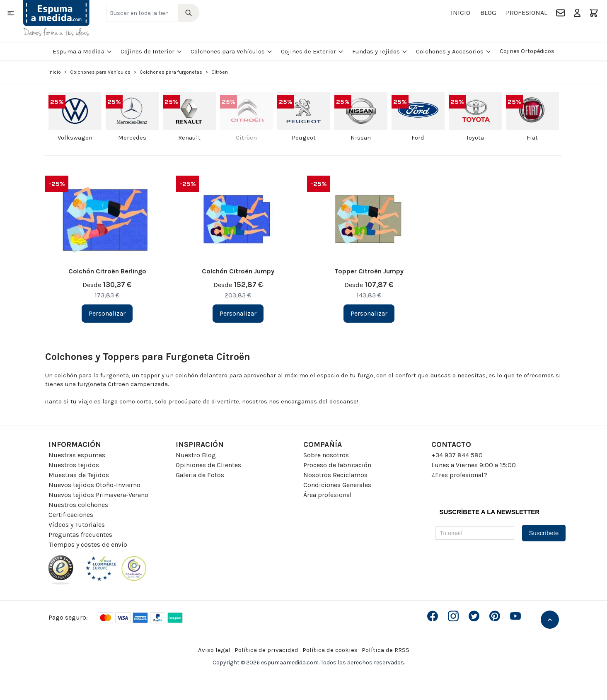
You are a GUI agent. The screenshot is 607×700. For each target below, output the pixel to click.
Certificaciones (71, 515)
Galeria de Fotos (200, 475)
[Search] (189, 13)
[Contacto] (561, 13)
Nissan (361, 138)
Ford (418, 138)
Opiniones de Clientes (208, 465)
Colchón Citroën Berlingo (107, 271)
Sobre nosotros (326, 455)
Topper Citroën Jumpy (369, 271)
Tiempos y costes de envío (88, 544)
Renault (189, 138)
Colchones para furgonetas (171, 72)
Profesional (527, 13)
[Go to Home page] (56, 18)
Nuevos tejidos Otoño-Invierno (94, 485)
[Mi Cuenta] (577, 13)
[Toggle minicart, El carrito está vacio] (594, 13)
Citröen (246, 138)
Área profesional (328, 495)
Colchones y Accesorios (454, 51)
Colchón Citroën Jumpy (238, 271)
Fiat (532, 138)
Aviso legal (214, 650)
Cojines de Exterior (312, 51)
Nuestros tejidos (74, 465)
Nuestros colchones (78, 505)
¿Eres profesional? (459, 475)
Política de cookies (330, 650)
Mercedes (132, 138)
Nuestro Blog (196, 455)
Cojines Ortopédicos (527, 51)
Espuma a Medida (82, 51)
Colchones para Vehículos (232, 51)
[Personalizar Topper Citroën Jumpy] (369, 314)
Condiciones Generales (337, 485)
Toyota (475, 138)
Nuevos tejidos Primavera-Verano (98, 495)
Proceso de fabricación (337, 465)
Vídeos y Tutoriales (77, 525)
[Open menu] (11, 13)
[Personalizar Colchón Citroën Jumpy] (238, 314)
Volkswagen (75, 138)
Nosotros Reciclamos (335, 475)
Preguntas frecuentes (80, 535)
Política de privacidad (266, 650)
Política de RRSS (386, 650)
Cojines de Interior (151, 51)
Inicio (461, 13)
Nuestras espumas (77, 455)
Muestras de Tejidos (79, 475)
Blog (488, 13)
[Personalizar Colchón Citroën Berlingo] (107, 314)
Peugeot (304, 138)
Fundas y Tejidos (380, 51)
